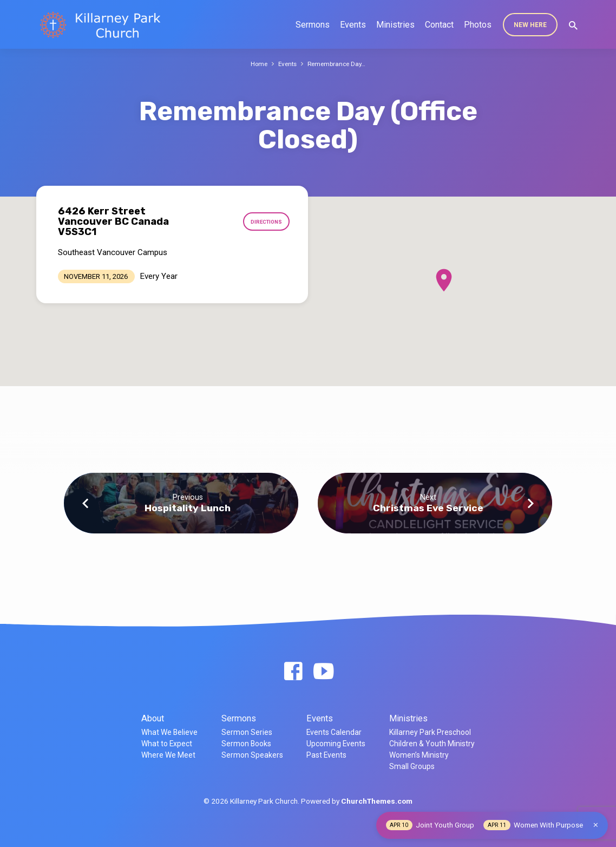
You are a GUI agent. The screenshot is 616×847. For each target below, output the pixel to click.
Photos (478, 25)
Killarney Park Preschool (430, 732)
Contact (439, 25)
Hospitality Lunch (188, 508)
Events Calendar (334, 732)
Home (256, 64)
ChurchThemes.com (377, 801)
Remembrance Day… (339, 64)
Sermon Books (246, 744)
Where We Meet (168, 755)
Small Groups (412, 766)
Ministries (395, 25)
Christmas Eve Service (428, 508)
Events (353, 25)
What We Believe (169, 732)
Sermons (313, 25)
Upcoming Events (336, 744)
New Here (530, 25)
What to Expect (167, 744)
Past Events (326, 755)
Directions (265, 222)
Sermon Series (247, 732)
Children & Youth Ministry (432, 744)
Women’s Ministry (419, 755)
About (153, 718)
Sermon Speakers (252, 755)
